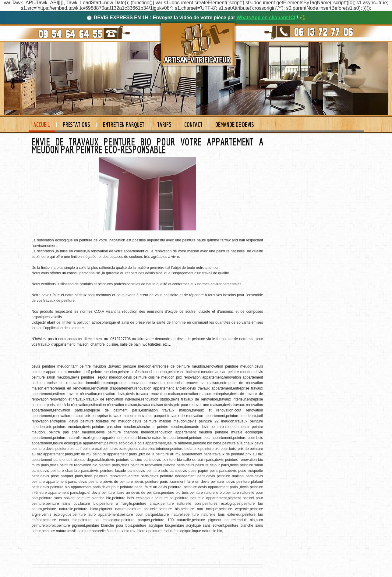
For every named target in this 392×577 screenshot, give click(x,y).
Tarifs (164, 125)
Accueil (42, 125)
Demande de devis (235, 125)
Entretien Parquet (124, 125)
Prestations (76, 125)
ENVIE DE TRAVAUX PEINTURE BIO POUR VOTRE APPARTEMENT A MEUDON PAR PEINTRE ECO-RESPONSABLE (147, 146)
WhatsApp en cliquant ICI (266, 18)
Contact (193, 125)
